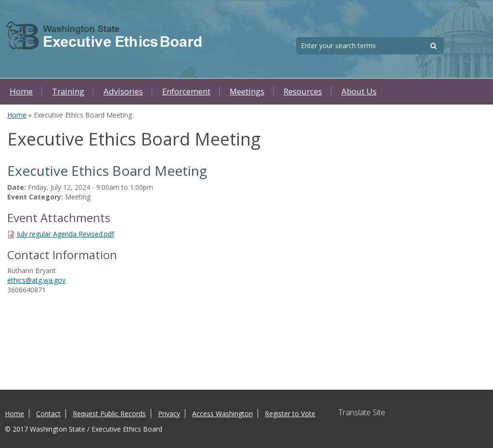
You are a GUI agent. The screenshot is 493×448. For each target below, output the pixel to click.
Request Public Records (109, 414)
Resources (303, 91)
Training (68, 91)
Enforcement (186, 91)
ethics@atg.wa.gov (36, 280)
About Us (359, 91)
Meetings (247, 91)
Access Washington (222, 414)
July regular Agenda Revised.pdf (65, 234)
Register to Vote (290, 414)
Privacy (169, 414)
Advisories (123, 91)
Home (21, 91)
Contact (48, 414)
